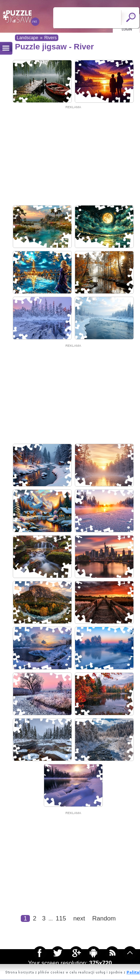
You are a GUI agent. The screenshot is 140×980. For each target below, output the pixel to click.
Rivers (50, 38)
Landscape (28, 38)
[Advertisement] (68, 155)
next (79, 918)
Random (104, 918)
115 (61, 918)
